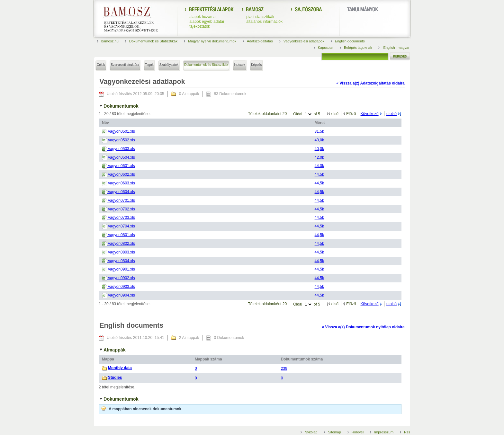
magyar (404, 48)
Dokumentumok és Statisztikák (153, 41)
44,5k (319, 174)
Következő (370, 114)
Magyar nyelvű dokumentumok (212, 41)
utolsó (392, 114)
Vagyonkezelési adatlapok (304, 41)
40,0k (319, 140)
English (390, 48)
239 (284, 368)
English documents (350, 41)
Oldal (298, 114)
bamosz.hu (110, 41)
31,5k (319, 131)
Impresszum (384, 432)
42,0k (319, 157)
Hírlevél (358, 432)
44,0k (319, 166)
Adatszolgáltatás (260, 41)
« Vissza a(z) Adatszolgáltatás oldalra (371, 83)
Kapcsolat (326, 48)
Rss (407, 432)
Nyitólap (311, 432)
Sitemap (334, 432)
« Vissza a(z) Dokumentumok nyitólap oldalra (363, 327)
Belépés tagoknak (358, 48)
